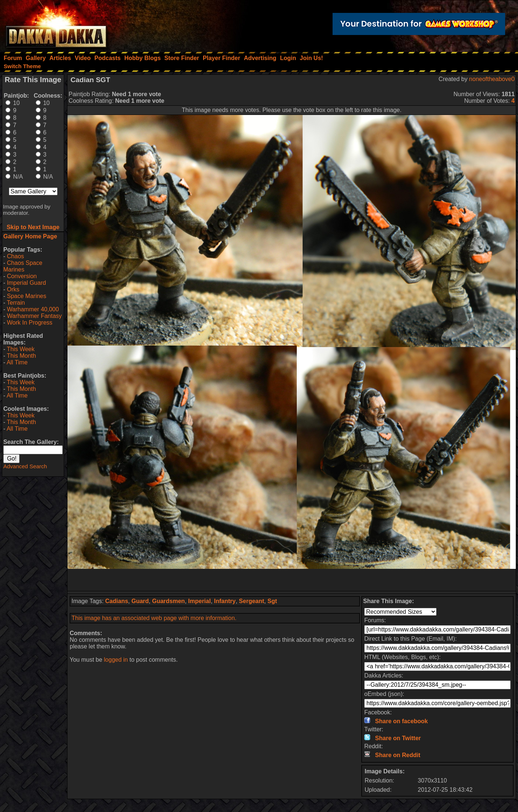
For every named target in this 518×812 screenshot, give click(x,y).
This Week (20, 349)
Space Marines (27, 296)
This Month (21, 356)
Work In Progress (30, 323)
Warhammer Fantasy (34, 316)
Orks (13, 289)
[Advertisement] (292, 580)
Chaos (15, 256)
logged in (116, 660)
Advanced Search (25, 466)
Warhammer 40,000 (33, 309)
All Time (17, 362)
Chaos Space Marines (23, 266)
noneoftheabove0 (492, 79)
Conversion (22, 276)
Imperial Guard (27, 283)
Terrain (16, 303)
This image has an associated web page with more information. (154, 618)
